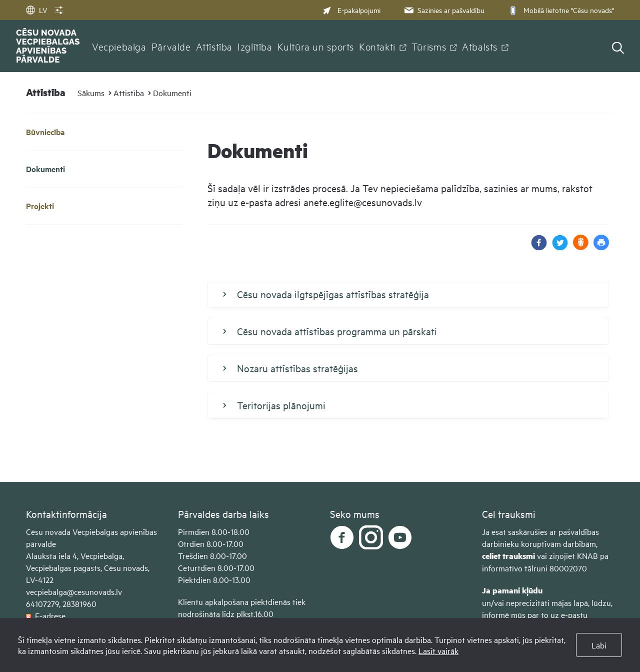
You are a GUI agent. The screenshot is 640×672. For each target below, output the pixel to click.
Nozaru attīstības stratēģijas (290, 368)
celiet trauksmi (508, 556)
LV (36, 10)
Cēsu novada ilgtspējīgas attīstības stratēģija (326, 294)
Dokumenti (172, 93)
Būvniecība (45, 132)
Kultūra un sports (316, 46)
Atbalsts (480, 46)
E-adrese (46, 615)
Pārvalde (171, 46)
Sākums (91, 93)
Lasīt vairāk (438, 650)
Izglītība (255, 46)
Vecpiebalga (119, 46)
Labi (599, 645)
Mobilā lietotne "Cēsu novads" (560, 10)
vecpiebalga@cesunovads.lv (74, 591)
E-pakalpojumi (351, 10)
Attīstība (214, 46)
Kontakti (377, 46)
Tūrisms (429, 46)
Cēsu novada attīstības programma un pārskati (330, 331)
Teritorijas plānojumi (274, 405)
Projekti (40, 206)
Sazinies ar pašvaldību (443, 10)
